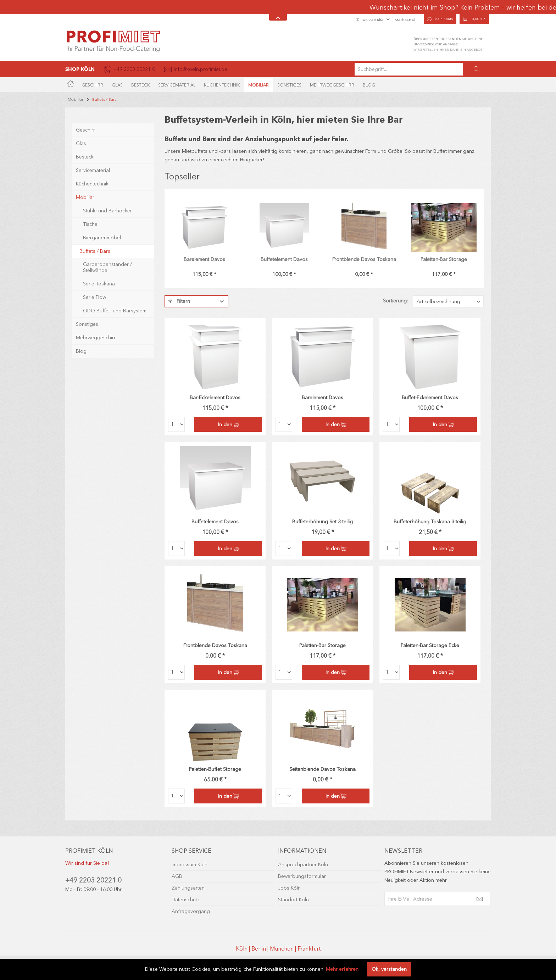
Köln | (244, 949)
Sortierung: (395, 301)
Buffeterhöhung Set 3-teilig (323, 522)
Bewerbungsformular (302, 876)
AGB (177, 876)
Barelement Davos (204, 259)
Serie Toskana (99, 275)
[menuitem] (423, 69)
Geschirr (85, 121)
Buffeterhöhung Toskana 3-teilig (430, 522)
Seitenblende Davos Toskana (323, 769)
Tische (90, 215)
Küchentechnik (92, 175)
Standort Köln (293, 900)
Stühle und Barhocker (107, 202)
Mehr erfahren (342, 969)
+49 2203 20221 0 (93, 880)
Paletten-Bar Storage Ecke (430, 645)
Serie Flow (94, 288)
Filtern (179, 301)
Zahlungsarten (188, 888)
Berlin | (261, 949)
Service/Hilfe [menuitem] (370, 20)
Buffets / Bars (95, 242)
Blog (81, 342)
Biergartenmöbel (102, 229)
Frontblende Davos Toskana (364, 259)
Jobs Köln (289, 888)
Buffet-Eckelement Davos (430, 398)
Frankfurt (309, 949)
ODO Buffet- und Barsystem (115, 302)
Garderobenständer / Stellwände (107, 258)
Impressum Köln (190, 865)
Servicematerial (93, 162)
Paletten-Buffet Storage (215, 769)
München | (284, 949)
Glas (81, 135)
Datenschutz (186, 900)
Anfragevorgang (191, 911)
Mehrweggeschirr (96, 329)
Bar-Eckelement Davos (215, 398)
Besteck (85, 148)
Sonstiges (87, 315)
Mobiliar (85, 188)
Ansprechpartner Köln (303, 865)
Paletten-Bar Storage (444, 259)
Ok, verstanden (389, 969)
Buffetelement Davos (284, 259)
